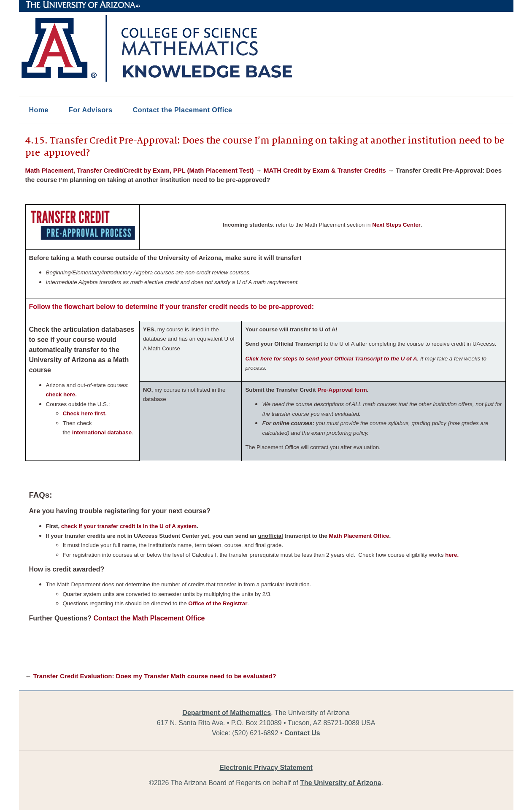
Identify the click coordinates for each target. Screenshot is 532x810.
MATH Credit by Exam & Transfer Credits (325, 170)
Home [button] (39, 110)
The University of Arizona (83, 5)
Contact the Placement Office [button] (183, 110)
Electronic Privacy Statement (266, 768)
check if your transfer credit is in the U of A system (129, 526)
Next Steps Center (396, 225)
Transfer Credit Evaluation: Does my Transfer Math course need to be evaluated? (155, 676)
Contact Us (302, 733)
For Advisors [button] (91, 110)
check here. (61, 394)
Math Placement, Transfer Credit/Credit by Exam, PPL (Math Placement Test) (140, 170)
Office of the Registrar (218, 603)
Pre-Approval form (342, 390)
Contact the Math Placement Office (149, 618)
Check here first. (85, 413)
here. (452, 555)
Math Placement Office (359, 536)
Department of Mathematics (227, 713)
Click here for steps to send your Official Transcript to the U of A (331, 359)
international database (102, 432)
